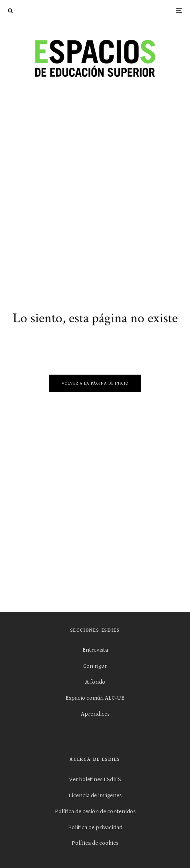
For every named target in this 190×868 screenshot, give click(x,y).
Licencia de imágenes (95, 795)
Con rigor (95, 666)
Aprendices (95, 714)
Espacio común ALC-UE (95, 698)
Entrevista (95, 650)
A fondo (95, 682)
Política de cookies (95, 843)
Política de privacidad (95, 827)
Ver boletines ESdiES (95, 779)
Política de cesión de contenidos (95, 811)
